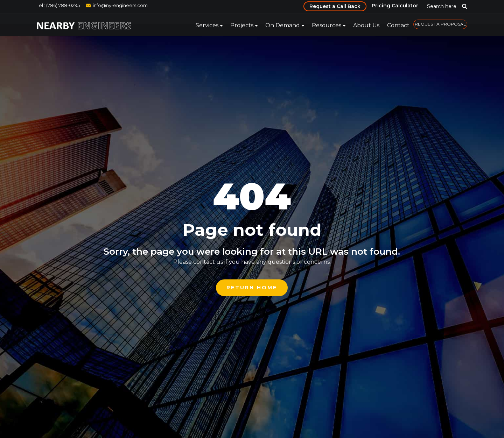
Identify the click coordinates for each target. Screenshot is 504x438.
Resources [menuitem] (327, 25)
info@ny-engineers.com (120, 5)
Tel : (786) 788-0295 (58, 5)
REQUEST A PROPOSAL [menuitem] (440, 24)
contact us (208, 262)
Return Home (252, 288)
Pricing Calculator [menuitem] (395, 6)
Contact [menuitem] (398, 25)
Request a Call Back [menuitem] (335, 6)
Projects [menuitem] (242, 25)
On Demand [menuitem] (283, 25)
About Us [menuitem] (366, 25)
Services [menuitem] (207, 25)
